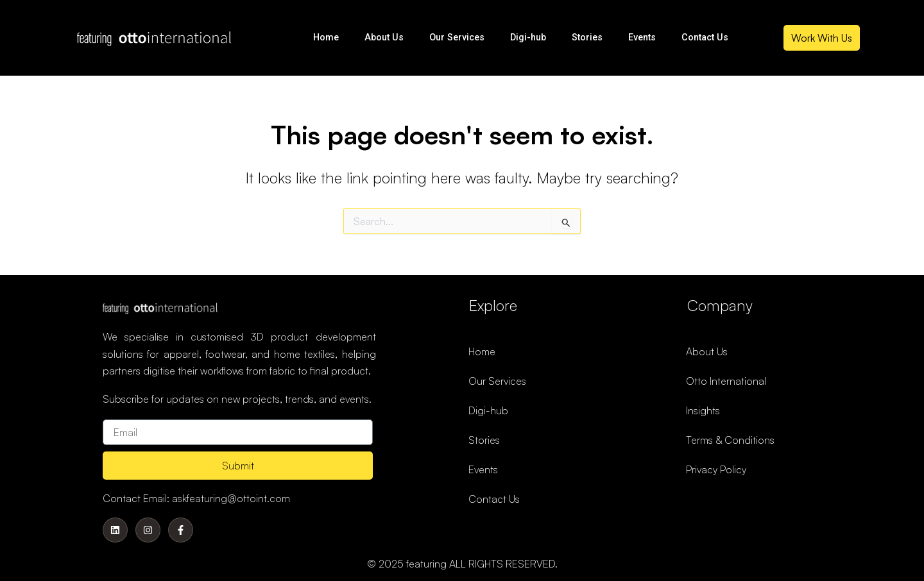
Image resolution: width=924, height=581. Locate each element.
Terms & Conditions (730, 440)
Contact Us (705, 38)
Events (642, 38)
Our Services (457, 38)
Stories (587, 38)
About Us (384, 38)
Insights (703, 410)
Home (326, 38)
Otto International (726, 381)
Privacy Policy (716, 469)
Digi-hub (528, 38)
